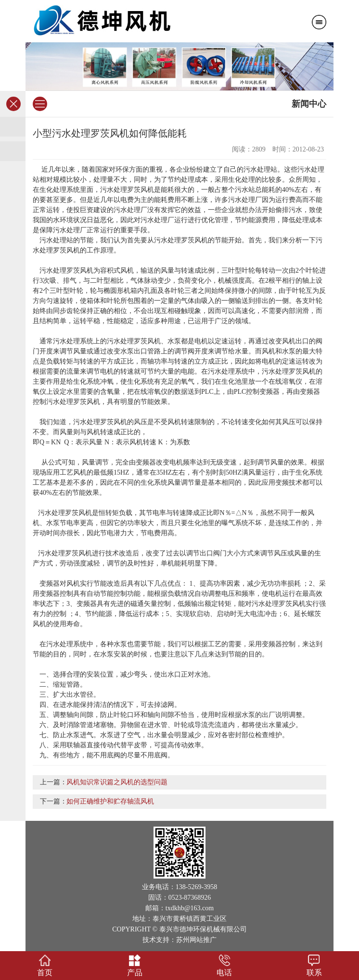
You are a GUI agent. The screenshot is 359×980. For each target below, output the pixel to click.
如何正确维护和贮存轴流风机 (110, 801)
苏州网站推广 (196, 940)
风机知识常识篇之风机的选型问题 (117, 782)
